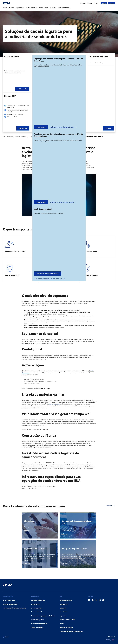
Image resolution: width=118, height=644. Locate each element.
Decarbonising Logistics (39, 628)
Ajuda (62, 628)
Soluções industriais (21, 137)
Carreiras (53, 8)
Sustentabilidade (31, 8)
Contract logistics (37, 624)
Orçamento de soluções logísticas (48, 273)
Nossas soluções (8, 8)
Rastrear (112, 3)
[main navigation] (59, 8)
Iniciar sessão (41, 127)
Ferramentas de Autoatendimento (14, 612)
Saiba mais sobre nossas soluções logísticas (49, 279)
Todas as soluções (8, 137)
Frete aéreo (35, 608)
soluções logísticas (54, 408)
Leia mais (111, 510)
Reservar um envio (9, 605)
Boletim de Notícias (66, 632)
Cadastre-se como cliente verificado (63, 127)
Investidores (64, 616)
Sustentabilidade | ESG (67, 624)
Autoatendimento (64, 8)
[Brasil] (96, 3)
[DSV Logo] (12, 3)
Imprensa (63, 620)
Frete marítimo (36, 612)
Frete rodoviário (37, 616)
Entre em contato (66, 605)
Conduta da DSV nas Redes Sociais (71, 636)
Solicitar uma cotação (10, 608)
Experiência (20, 8)
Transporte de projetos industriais (43, 620)
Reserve (104, 3)
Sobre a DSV (44, 8)
